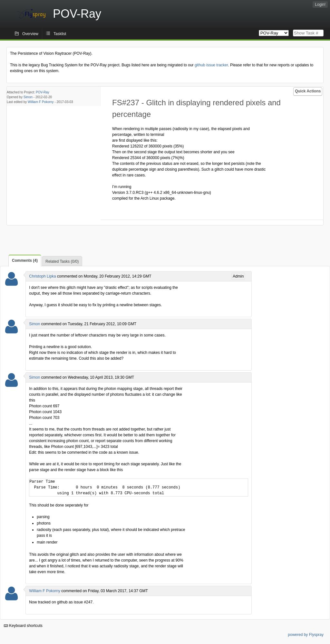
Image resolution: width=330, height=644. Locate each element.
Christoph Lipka (42, 276)
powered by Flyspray (306, 635)
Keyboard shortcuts (23, 626)
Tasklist (60, 34)
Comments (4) (25, 260)
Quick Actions (308, 91)
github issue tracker (211, 65)
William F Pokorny (41, 102)
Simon (28, 97)
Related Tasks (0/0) (62, 261)
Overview (30, 34)
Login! (320, 5)
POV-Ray (43, 92)
